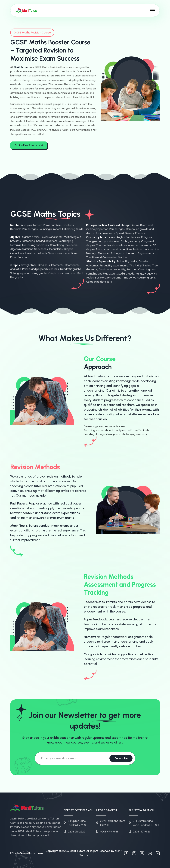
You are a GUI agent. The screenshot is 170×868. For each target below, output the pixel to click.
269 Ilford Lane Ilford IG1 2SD (111, 820)
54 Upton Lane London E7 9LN (75, 820)
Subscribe (120, 758)
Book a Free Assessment (29, 145)
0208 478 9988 (108, 829)
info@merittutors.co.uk (28, 853)
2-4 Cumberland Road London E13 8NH (142, 822)
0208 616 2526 (75, 829)
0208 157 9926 (140, 833)
